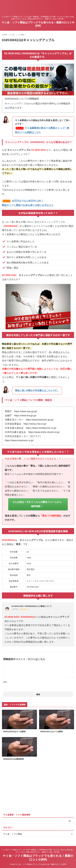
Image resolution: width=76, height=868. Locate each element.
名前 (5, 682)
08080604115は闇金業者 (14, 759)
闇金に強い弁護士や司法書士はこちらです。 (37, 390)
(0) (9, 108)
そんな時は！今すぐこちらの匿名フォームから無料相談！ (37, 504)
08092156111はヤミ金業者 (52, 732)
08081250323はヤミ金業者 (14, 732)
